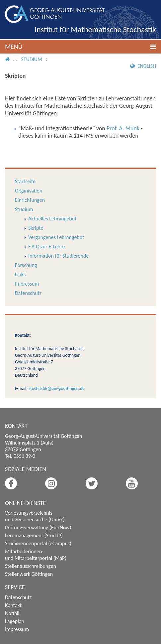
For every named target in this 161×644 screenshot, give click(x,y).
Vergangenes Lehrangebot (56, 237)
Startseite (25, 181)
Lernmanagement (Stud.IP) (34, 535)
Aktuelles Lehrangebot (52, 219)
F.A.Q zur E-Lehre (46, 247)
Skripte (36, 228)
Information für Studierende (58, 256)
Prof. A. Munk (123, 128)
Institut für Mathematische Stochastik (95, 29)
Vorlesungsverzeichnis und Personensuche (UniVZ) (35, 516)
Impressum (27, 284)
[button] (80, 47)
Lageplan (15, 621)
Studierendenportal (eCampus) (38, 543)
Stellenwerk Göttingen (29, 574)
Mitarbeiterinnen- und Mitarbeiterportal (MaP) (36, 555)
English (143, 66)
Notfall (12, 613)
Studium (32, 59)
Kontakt (13, 605)
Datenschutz (28, 293)
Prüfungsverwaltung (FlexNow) (38, 527)
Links (20, 274)
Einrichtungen (30, 200)
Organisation (29, 191)
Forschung (26, 265)
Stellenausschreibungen (31, 566)
